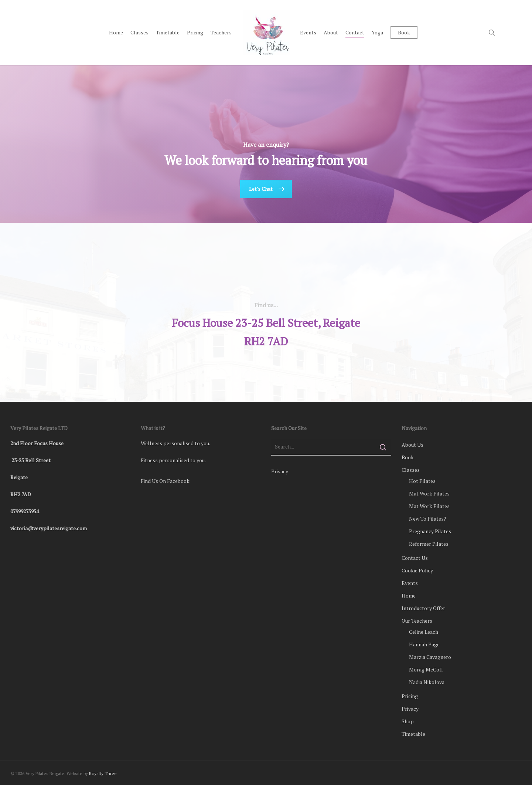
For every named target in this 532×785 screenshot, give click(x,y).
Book (408, 457)
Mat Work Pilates (429, 493)
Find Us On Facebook (165, 481)
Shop (408, 721)
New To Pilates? (428, 519)
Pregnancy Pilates (430, 531)
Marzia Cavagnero (430, 657)
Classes (411, 470)
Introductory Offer (423, 608)
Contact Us (415, 558)
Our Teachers (417, 621)
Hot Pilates (422, 481)
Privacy (280, 471)
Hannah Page (424, 644)
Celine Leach (424, 632)
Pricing (410, 696)
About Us (412, 445)
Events (410, 583)
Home (409, 595)
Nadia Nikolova (427, 682)
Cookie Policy (417, 570)
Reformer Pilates (429, 544)
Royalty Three (103, 773)
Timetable (413, 734)
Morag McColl (426, 669)
